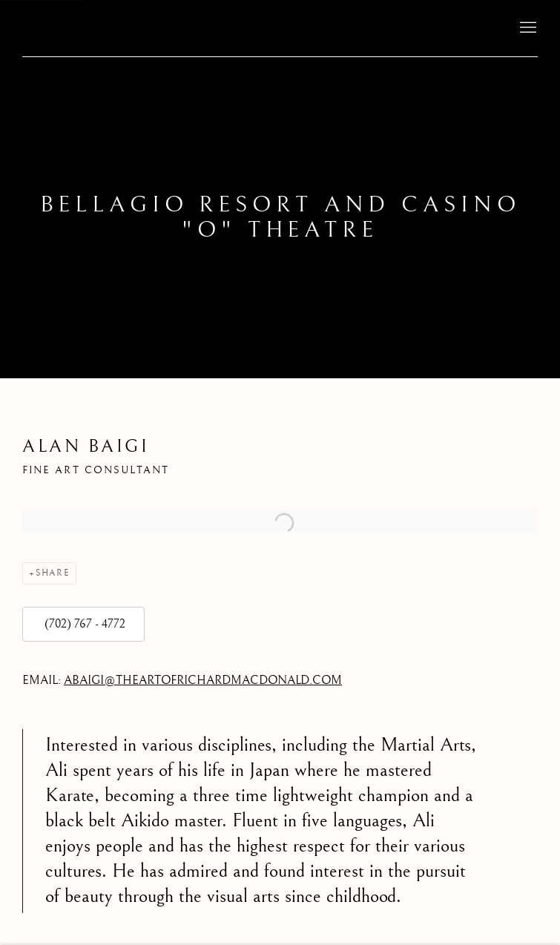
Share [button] (53, 573)
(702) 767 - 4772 (83, 624)
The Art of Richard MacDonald (96, 28)
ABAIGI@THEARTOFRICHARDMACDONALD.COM (203, 681)
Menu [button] (527, 28)
